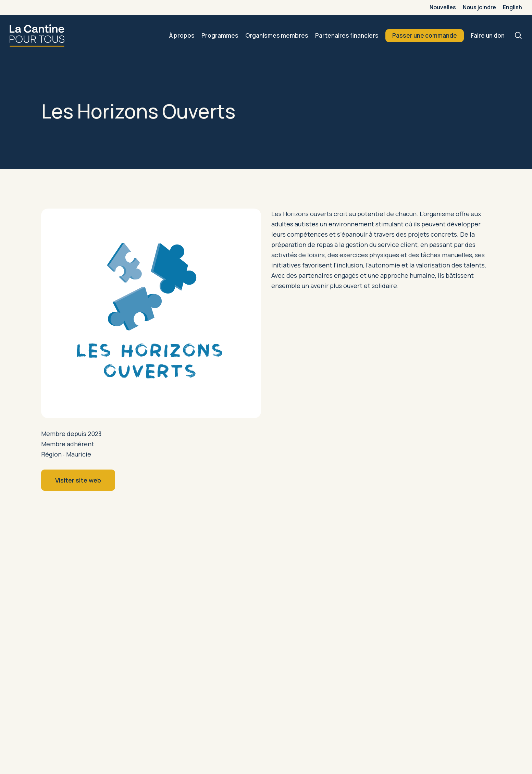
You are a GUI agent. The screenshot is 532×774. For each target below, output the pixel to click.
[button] (78, 480)
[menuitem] (512, 7)
